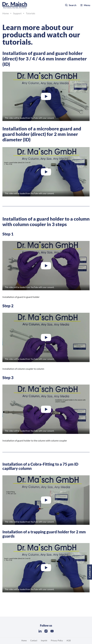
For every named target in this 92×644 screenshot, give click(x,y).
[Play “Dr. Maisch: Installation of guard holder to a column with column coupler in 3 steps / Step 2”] (46, 337)
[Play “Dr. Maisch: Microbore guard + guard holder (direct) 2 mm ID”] (46, 172)
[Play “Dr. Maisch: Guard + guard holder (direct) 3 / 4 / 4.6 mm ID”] (46, 96)
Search (71, 5)
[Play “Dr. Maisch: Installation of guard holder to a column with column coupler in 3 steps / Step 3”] (46, 409)
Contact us (90, 572)
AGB (69, 641)
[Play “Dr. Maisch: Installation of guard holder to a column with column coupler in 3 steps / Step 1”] (46, 266)
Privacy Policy (57, 641)
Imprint (44, 641)
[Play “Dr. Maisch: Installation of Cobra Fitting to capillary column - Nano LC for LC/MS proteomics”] (46, 500)
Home (24, 641)
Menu (85, 5)
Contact (34, 641)
